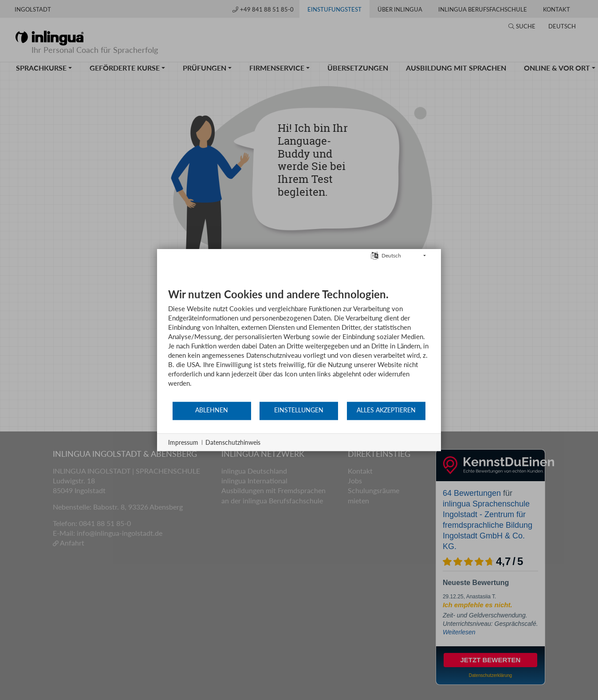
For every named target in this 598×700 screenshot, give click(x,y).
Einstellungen (299, 410)
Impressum (183, 442)
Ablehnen (212, 410)
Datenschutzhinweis (233, 442)
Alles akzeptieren (386, 410)
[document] (299, 344)
